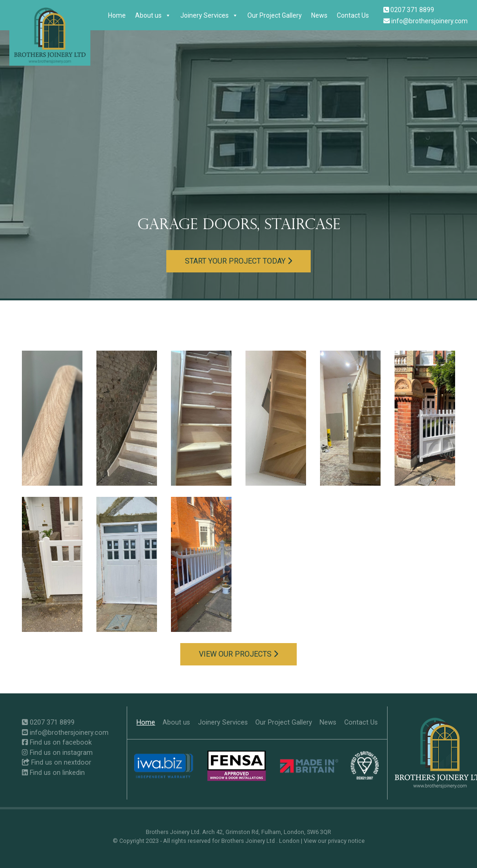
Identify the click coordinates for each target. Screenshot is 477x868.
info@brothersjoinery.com (426, 21)
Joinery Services (209, 15)
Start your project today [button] (238, 261)
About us (153, 15)
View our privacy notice (334, 841)
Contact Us (353, 15)
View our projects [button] (238, 654)
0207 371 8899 (409, 10)
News (319, 15)
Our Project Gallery (275, 15)
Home (117, 15)
